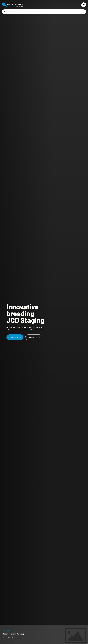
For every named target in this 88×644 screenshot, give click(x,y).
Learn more (9, 638)
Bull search (16, 337)
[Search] (44, 12)
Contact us (35, 337)
